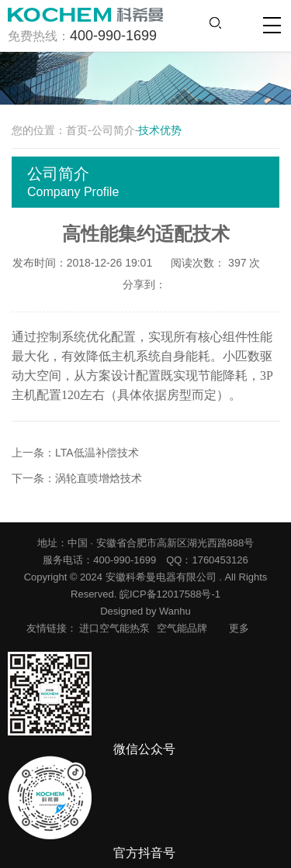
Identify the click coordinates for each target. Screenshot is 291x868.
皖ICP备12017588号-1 (170, 594)
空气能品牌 (182, 628)
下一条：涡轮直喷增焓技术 (77, 478)
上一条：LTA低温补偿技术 (75, 453)
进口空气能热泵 (114, 628)
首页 (77, 130)
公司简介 (113, 130)
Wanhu (175, 611)
